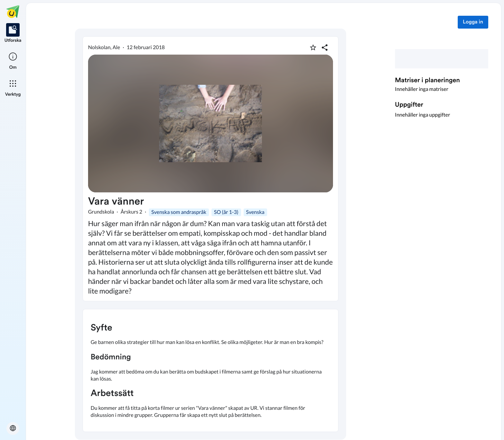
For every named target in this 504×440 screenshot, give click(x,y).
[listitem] (13, 33)
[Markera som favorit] (313, 48)
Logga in (473, 22)
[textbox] (211, 370)
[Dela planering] (325, 48)
